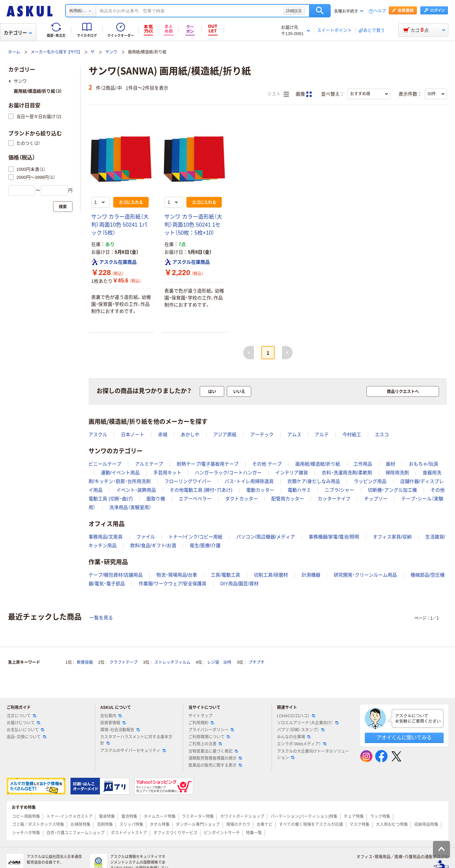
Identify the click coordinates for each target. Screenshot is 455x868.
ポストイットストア (129, 833)
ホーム (14, 52)
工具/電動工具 (225, 575)
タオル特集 (160, 825)
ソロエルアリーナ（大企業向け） (308, 723)
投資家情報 (113, 723)
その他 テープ (267, 464)
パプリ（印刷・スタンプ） (301, 730)
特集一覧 (254, 833)
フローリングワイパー (188, 481)
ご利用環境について (209, 737)
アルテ (322, 435)
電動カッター (260, 490)
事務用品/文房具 (106, 537)
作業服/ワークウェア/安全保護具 (173, 584)
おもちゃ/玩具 (424, 464)
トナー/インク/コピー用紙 (195, 537)
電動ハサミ (299, 490)
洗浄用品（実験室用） (130, 507)
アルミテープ (149, 464)
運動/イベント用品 (120, 473)
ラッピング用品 (370, 481)
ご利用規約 (201, 723)
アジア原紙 (225, 435)
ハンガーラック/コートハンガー (228, 473)
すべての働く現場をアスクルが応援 (311, 825)
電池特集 (129, 817)
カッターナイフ (334, 499)
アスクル (98, 435)
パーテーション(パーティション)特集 (304, 817)
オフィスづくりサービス (175, 833)
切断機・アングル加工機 (392, 490)
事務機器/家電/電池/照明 (334, 537)
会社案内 (111, 716)
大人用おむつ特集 (392, 825)
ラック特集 (380, 817)
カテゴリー (18, 33)
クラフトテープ (124, 662)
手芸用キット (167, 473)
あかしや (190, 435)
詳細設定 (294, 11)
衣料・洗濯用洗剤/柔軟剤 (347, 473)
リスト (278, 94)
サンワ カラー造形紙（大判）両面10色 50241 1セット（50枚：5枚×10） (193, 225)
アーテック (262, 435)
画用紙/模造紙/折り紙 (318, 464)
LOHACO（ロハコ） (296, 716)
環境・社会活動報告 (120, 730)
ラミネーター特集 (198, 817)
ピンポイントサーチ (222, 833)
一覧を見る (101, 618)
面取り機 (156, 499)
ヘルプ (380, 11)
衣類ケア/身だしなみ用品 (314, 481)
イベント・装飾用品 (136, 490)
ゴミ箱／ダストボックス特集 (38, 825)
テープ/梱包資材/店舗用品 (116, 575)
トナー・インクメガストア (69, 817)
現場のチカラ (238, 825)
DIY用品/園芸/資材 (239, 584)
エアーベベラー (195, 499)
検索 (320, 11)
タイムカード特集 (160, 817)
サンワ (111, 52)
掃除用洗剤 (397, 473)
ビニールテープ (105, 464)
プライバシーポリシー (211, 730)
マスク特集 (359, 825)
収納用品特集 (426, 825)
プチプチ (257, 662)
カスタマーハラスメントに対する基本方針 (136, 740)
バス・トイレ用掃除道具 (249, 481)
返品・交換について (26, 737)
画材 (391, 464)
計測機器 (311, 575)
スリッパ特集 (131, 825)
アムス (294, 435)
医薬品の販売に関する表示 (215, 765)
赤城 (163, 435)
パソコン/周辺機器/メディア (266, 537)
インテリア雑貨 (292, 473)
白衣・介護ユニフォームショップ (75, 833)
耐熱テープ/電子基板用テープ (208, 464)
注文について (21, 716)
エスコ (382, 435)
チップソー (376, 499)
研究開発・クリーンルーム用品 (365, 575)
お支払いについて (25, 730)
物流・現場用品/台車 (177, 575)
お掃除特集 (81, 825)
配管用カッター (288, 499)
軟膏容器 (85, 662)
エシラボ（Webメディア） (302, 744)
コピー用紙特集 (26, 817)
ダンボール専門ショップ (198, 825)
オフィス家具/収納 (392, 537)
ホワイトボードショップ (242, 817)
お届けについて (23, 723)
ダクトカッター (242, 499)
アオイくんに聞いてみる (404, 737)
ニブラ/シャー (339, 490)
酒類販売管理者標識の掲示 (215, 758)
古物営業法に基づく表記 (213, 751)
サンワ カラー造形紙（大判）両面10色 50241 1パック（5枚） (120, 225)
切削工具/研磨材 (271, 575)
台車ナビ (265, 825)
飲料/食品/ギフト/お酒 (153, 545)
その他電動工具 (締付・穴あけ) (201, 490)
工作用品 (363, 464)
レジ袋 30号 (219, 662)
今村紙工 (352, 435)
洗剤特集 (105, 825)
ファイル (146, 537)
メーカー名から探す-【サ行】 (55, 52)
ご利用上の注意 (205, 744)
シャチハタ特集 (26, 833)
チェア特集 (354, 817)
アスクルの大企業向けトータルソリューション (313, 755)
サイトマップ (200, 716)
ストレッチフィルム (172, 662)
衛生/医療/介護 (205, 545)
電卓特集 (107, 817)
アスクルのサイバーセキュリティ (133, 751)
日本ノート (133, 435)
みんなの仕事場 (294, 737)
